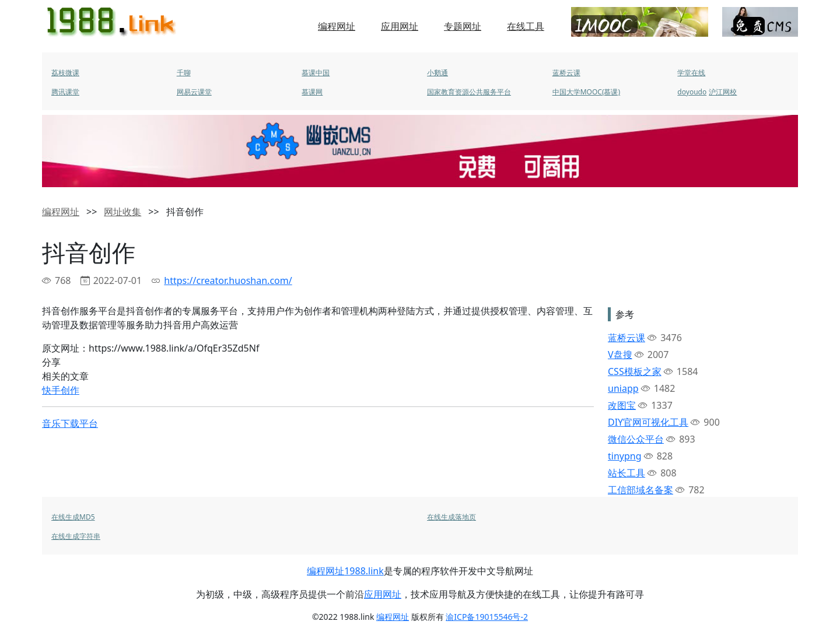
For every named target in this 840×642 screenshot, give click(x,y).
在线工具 (526, 26)
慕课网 (312, 92)
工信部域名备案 (640, 490)
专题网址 (463, 26)
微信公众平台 (636, 439)
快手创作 (61, 390)
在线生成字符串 (76, 536)
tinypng (625, 456)
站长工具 (626, 473)
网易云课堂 (194, 92)
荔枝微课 (65, 73)
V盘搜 (620, 355)
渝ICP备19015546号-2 (487, 617)
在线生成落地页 (452, 517)
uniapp (623, 388)
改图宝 (622, 405)
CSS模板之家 (635, 371)
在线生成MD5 (73, 517)
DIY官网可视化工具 (648, 422)
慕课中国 (316, 73)
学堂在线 (691, 73)
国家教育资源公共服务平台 (469, 92)
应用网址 (400, 26)
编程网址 (337, 26)
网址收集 (123, 212)
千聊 (184, 73)
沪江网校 (723, 92)
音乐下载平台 (70, 423)
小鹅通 (437, 73)
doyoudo (692, 92)
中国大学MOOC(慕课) (586, 92)
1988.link (364, 571)
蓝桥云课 (566, 73)
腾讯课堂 (65, 92)
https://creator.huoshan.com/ (228, 280)
